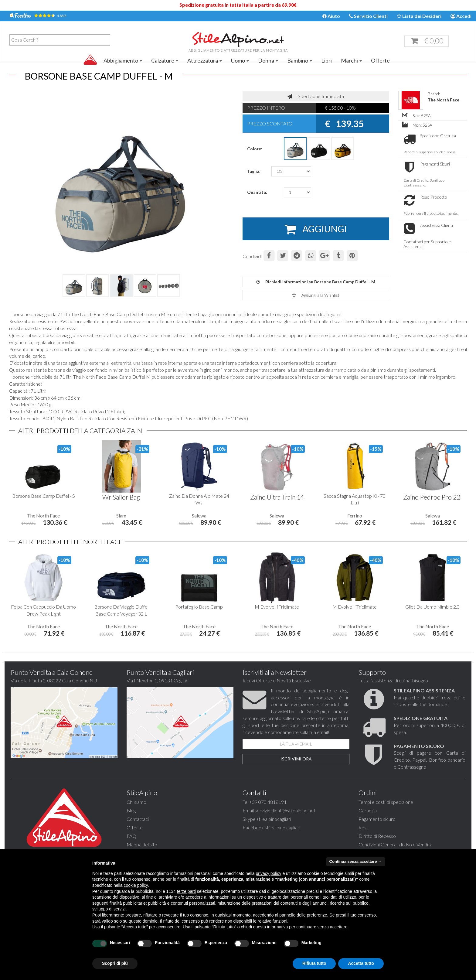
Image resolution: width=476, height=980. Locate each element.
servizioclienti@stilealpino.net (285, 810)
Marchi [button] (351, 60)
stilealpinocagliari (274, 819)
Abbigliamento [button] (123, 60)
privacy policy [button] (269, 873)
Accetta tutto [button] (361, 963)
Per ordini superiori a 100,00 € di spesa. (430, 725)
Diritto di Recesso (377, 836)
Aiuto (331, 16)
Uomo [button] (240, 60)
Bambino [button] (300, 60)
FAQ (131, 836)
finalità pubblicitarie (128, 903)
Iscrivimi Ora (296, 759)
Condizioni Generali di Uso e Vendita (395, 844)
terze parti (186, 891)
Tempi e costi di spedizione (386, 802)
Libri (326, 60)
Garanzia (368, 810)
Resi (363, 827)
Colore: (255, 149)
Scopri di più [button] (115, 963)
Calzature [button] (165, 60)
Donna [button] (268, 60)
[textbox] (61, 40)
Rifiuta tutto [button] (314, 963)
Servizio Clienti (368, 16)
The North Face (444, 100)
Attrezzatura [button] (205, 60)
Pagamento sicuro (377, 819)
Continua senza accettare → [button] (356, 861)
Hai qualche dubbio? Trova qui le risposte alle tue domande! (430, 697)
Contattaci (138, 819)
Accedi (461, 16)
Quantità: (257, 192)
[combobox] (60, 40)
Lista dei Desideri (419, 16)
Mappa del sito (142, 844)
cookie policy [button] (136, 885)
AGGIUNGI (316, 229)
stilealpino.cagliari (282, 827)
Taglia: (254, 171)
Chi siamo (136, 802)
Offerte (380, 60)
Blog (131, 810)
